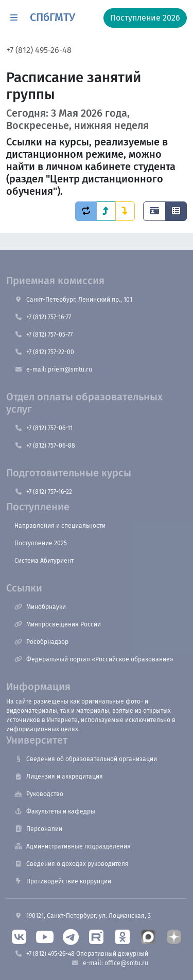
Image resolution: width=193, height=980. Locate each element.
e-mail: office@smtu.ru (110, 963)
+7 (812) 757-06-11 (43, 428)
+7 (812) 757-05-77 (43, 335)
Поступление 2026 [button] (145, 18)
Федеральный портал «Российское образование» (94, 659)
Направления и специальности (60, 526)
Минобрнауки (40, 607)
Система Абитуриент (44, 561)
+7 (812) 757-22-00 (44, 352)
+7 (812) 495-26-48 (39, 50)
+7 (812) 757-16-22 (43, 492)
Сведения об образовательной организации (86, 759)
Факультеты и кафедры (55, 811)
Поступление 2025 (41, 543)
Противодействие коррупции (63, 881)
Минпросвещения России (58, 624)
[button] (14, 18)
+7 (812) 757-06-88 (45, 446)
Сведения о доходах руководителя (72, 864)
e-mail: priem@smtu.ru (53, 369)
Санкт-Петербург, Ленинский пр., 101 (73, 300)
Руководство (39, 794)
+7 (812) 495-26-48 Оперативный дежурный (81, 954)
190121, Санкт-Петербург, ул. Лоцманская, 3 (83, 916)
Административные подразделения (73, 846)
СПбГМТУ (52, 17)
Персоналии (38, 829)
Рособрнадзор (41, 642)
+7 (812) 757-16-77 (43, 317)
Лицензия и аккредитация (59, 776)
